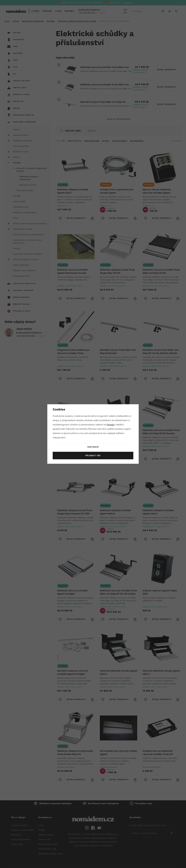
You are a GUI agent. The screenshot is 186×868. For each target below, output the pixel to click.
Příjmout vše (93, 456)
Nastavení (93, 447)
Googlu (111, 425)
